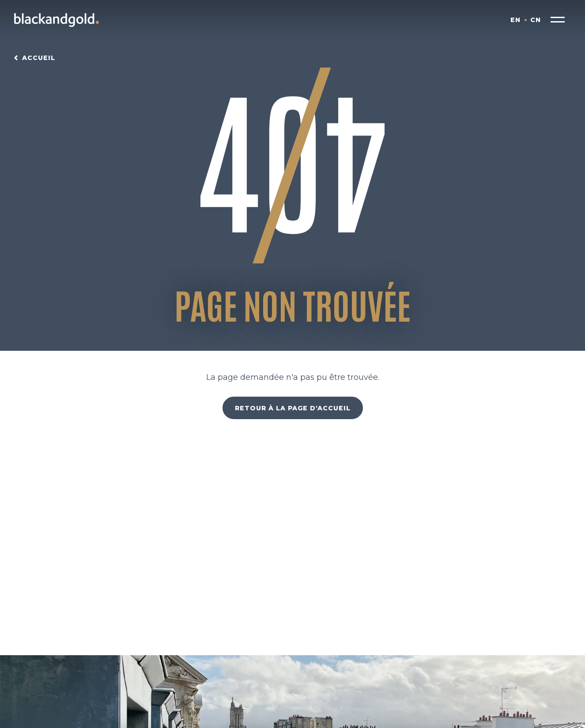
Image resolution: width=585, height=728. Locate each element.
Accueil (39, 58)
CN (536, 20)
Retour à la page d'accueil (293, 408)
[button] (558, 20)
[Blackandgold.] (57, 20)
